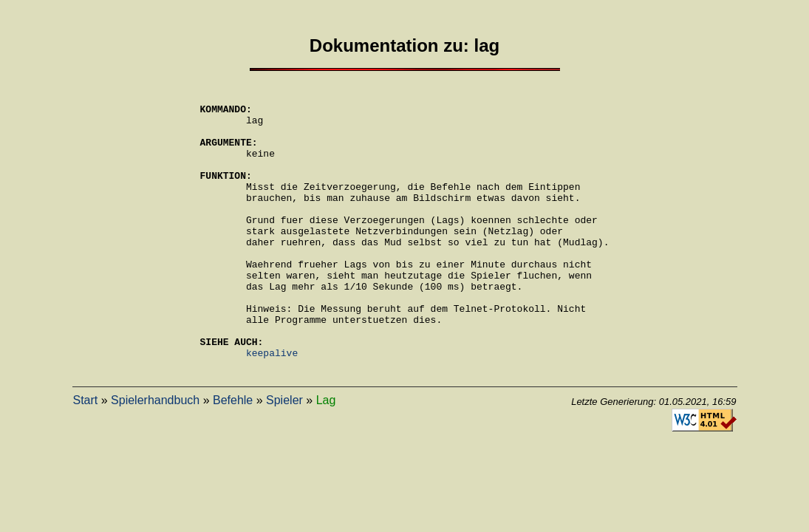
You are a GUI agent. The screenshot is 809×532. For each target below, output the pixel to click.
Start (86, 456)
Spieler (284, 456)
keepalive (272, 406)
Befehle (233, 456)
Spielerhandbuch (155, 456)
